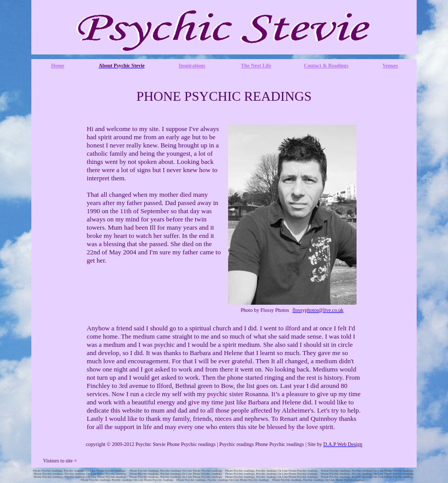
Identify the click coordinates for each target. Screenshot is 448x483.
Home (58, 66)
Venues (390, 66)
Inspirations (192, 66)
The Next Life (256, 66)
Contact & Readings (326, 66)
